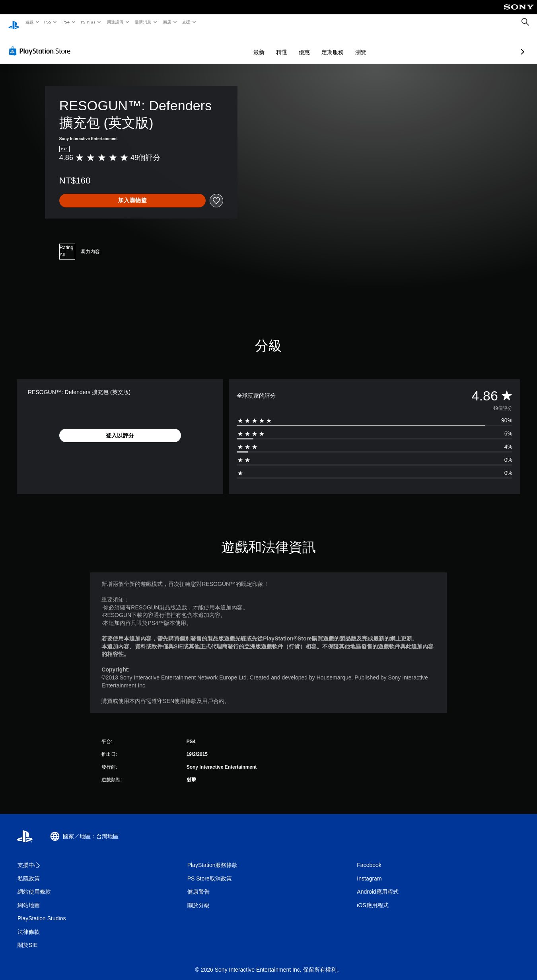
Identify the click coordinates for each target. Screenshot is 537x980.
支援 (186, 22)
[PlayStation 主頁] (14, 22)
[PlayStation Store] (41, 43)
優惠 (262, 45)
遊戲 (29, 22)
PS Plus (88, 22)
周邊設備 (115, 22)
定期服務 (290, 45)
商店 (167, 22)
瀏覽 (319, 45)
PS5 (48, 22)
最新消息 (143, 22)
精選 (239, 45)
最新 (217, 45)
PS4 (66, 22)
